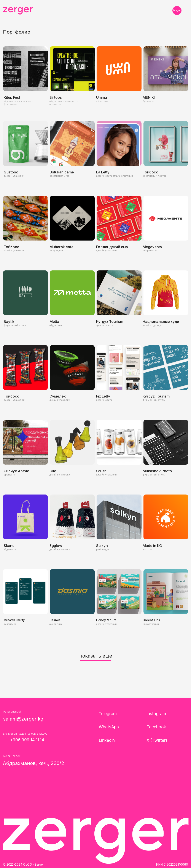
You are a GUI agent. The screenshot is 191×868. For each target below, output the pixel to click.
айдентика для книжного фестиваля (19, 103)
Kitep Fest (12, 97)
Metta (54, 322)
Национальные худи (161, 322)
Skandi (10, 546)
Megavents (152, 247)
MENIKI (149, 97)
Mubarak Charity (14, 620)
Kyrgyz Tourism (110, 322)
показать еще (96, 656)
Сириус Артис (16, 471)
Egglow (56, 546)
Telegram (108, 714)
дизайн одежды (152, 325)
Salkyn (102, 546)
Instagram (156, 714)
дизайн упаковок (14, 251)
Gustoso (11, 172)
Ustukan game (62, 172)
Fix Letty (103, 396)
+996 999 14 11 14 (27, 740)
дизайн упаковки (14, 176)
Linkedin (107, 740)
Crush (101, 471)
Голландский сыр (112, 247)
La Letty (103, 172)
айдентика (102, 101)
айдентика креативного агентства (64, 103)
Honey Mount (106, 620)
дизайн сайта (104, 400)
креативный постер (155, 176)
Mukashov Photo (157, 471)
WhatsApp (109, 727)
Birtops (56, 97)
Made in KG (152, 546)
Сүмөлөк (58, 396)
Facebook (156, 727)
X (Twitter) (157, 740)
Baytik (9, 322)
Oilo (53, 471)
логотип (148, 549)
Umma (102, 97)
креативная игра (59, 176)
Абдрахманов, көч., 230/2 (34, 763)
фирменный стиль (15, 325)
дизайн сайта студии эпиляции (115, 176)
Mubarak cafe (61, 247)
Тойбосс (150, 172)
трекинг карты (105, 325)
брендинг (148, 101)
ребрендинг (57, 251)
